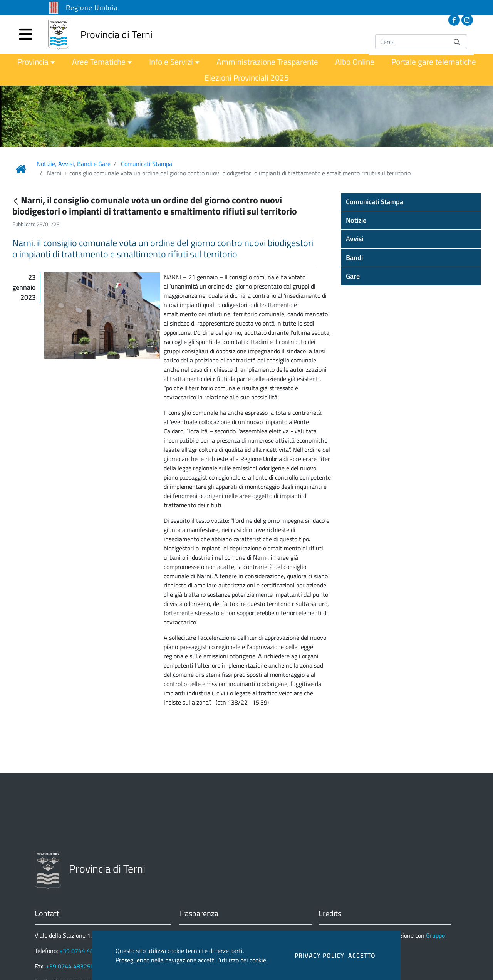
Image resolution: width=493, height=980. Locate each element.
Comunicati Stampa (147, 164)
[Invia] (457, 41)
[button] (411, 202)
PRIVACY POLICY (319, 955)
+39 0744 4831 (80, 951)
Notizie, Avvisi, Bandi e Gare (74, 164)
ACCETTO (362, 955)
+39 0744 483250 (70, 966)
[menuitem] (36, 62)
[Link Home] (21, 169)
